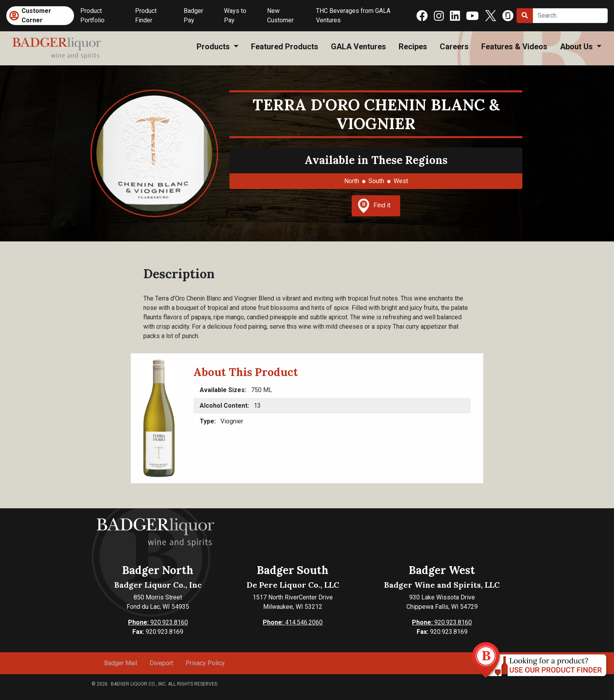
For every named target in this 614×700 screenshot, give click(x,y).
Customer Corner (36, 15)
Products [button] (214, 47)
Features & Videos (514, 47)
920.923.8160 (158, 622)
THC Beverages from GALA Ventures (353, 15)
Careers (454, 47)
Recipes (413, 47)
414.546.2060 (293, 622)
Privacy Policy (205, 663)
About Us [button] (577, 47)
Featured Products (285, 47)
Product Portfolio (92, 15)
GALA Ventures (358, 47)
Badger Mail (121, 663)
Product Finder (146, 15)
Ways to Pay (235, 15)
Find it (374, 206)
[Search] (570, 16)
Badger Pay (193, 15)
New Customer (280, 15)
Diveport (161, 663)
